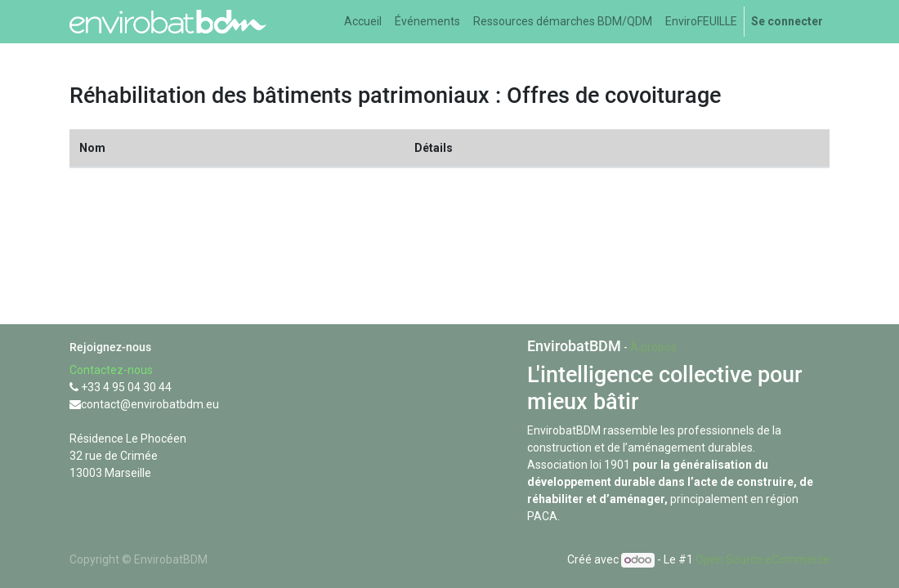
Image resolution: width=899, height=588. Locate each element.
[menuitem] (363, 22)
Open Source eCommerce (763, 559)
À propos (653, 347)
